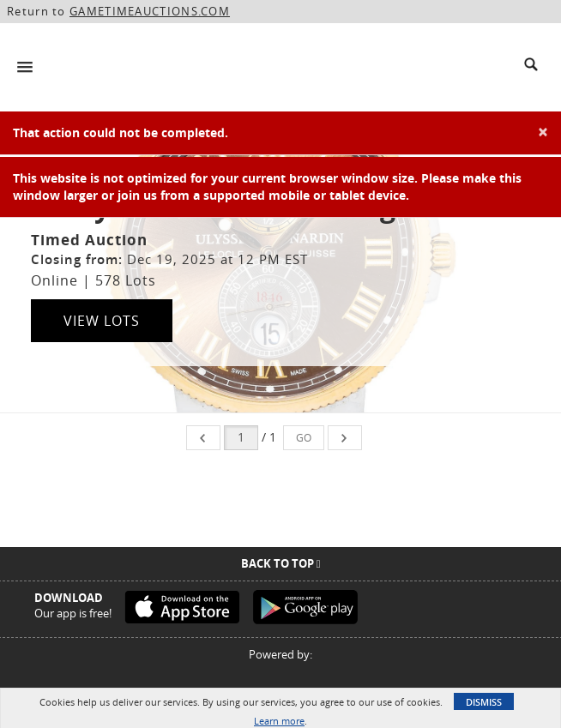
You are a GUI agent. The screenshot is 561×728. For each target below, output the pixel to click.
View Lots (102, 321)
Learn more (279, 721)
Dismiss (484, 702)
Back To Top (281, 563)
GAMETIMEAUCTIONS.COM (150, 11)
